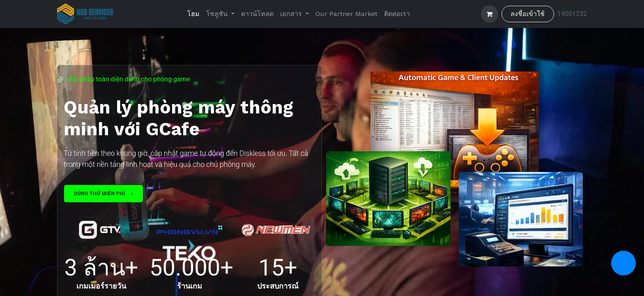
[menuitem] (193, 14)
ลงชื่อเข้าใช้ (528, 14)
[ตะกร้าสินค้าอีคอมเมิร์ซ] (490, 14)
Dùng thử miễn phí (103, 194)
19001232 (572, 14)
